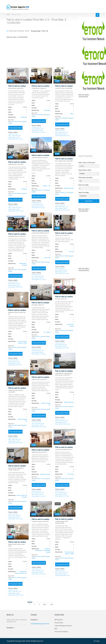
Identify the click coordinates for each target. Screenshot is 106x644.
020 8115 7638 (63, 256)
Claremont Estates (45, 474)
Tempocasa (24, 117)
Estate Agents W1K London (16, 139)
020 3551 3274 (40, 479)
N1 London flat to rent (37, 129)
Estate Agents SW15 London (16, 595)
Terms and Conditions (61, 632)
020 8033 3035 (63, 331)
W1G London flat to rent (15, 515)
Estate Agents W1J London (39, 354)
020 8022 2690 (40, 409)
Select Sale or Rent (85, 170)
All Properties (59, 620)
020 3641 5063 (16, 347)
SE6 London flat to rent (14, 284)
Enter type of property (86, 177)
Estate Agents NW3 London (62, 210)
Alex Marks (47, 110)
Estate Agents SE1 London (39, 574)
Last (51, 604)
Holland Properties (69, 402)
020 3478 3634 (16, 193)
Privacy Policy (59, 623)
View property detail (15, 128)
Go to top (97, 641)
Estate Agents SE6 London (15, 287)
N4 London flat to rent (14, 362)
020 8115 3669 (40, 337)
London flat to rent (13, 134)
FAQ (56, 629)
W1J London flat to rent (38, 351)
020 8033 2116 (63, 193)
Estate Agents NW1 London (16, 443)
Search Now (89, 201)
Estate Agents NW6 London (62, 576)
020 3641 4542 (40, 262)
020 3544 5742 (16, 122)
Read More (10, 628)
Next (45, 604)
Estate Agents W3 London (62, 348)
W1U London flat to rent (38, 423)
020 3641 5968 (40, 557)
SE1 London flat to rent (38, 571)
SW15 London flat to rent (15, 592)
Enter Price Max (84, 193)
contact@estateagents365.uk (40, 624)
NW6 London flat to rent (61, 572)
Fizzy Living (47, 258)
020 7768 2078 (40, 115)
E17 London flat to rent (38, 276)
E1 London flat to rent (37, 204)
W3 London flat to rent (61, 345)
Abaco (72, 114)
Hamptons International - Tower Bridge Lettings (43, 550)
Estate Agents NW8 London (62, 136)
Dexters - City (47, 186)
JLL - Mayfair (47, 332)
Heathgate (24, 189)
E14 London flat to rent (61, 270)
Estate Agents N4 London (15, 365)
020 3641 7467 (16, 270)
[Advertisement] (41, 52)
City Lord (71, 252)
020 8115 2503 (16, 578)
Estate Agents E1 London (38, 208)
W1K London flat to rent (15, 136)
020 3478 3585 (63, 118)
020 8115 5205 (63, 407)
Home (8, 15)
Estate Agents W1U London (39, 427)
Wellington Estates (69, 188)
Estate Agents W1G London (16, 519)
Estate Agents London (14, 137)
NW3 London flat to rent (61, 207)
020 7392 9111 (40, 190)
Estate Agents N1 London (38, 132)
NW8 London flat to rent (61, 132)
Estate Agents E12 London (39, 496)
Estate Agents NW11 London (16, 211)
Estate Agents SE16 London (63, 424)
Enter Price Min (83, 185)
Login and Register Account (63, 626)
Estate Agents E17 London (39, 280)
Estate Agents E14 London (62, 273)
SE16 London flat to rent (62, 421)
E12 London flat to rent (38, 493)
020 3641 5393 (16, 501)
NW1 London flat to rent (15, 439)
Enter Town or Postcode (87, 163)
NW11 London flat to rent (15, 208)
